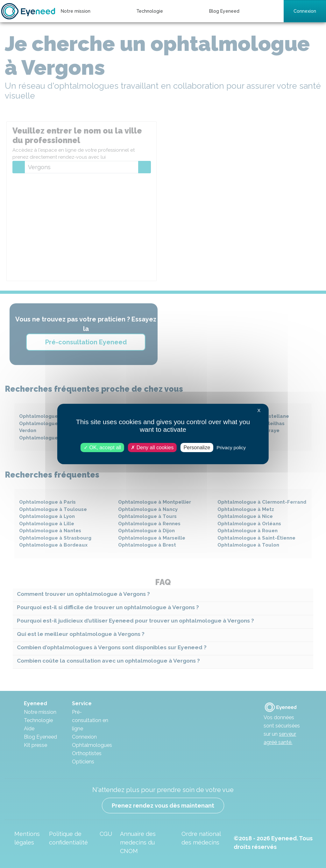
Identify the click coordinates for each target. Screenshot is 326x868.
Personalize (197, 448)
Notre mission (76, 11)
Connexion (305, 11)
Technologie (150, 11)
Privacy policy (231, 448)
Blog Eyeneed (224, 11)
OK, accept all (102, 448)
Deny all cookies (152, 448)
